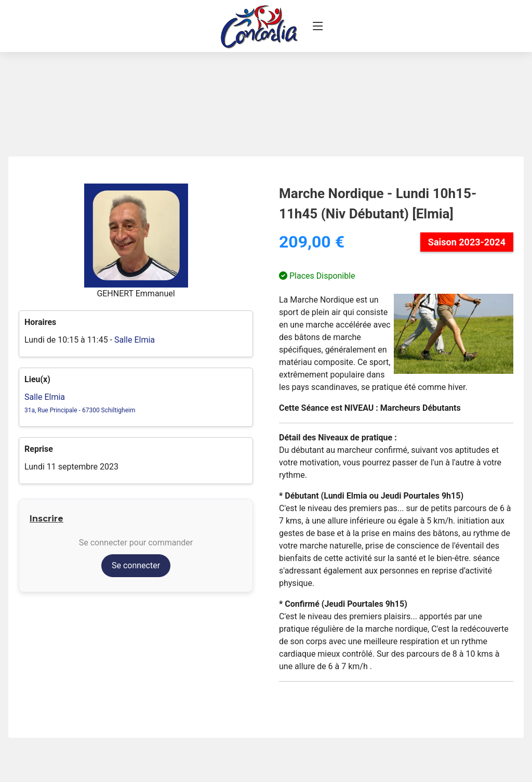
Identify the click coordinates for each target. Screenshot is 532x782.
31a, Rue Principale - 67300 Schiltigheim (80, 410)
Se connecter (136, 565)
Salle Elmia (135, 340)
